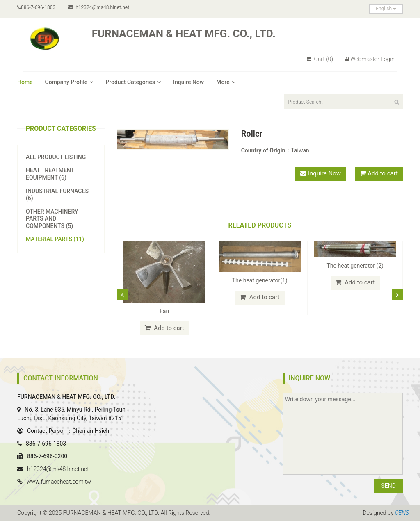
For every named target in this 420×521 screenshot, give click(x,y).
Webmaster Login (370, 59)
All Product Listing (56, 157)
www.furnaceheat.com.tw (59, 482)
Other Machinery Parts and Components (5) (52, 219)
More (226, 82)
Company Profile (69, 82)
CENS (402, 513)
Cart (320, 59)
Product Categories (133, 82)
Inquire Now (188, 82)
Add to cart (383, 173)
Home (25, 82)
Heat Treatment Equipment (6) (50, 174)
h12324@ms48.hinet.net (99, 7)
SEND (389, 486)
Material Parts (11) (55, 239)
